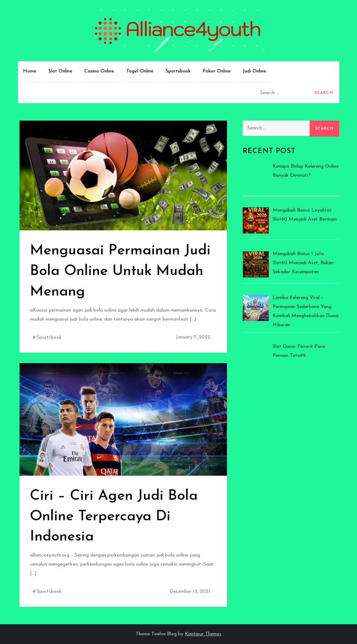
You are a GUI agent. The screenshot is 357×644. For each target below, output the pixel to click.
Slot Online (60, 71)
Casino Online (99, 71)
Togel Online (140, 71)
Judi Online (255, 71)
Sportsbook (178, 71)
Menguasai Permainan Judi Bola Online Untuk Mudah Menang (120, 271)
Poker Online (217, 71)
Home (30, 71)
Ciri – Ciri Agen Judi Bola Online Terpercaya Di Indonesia (114, 517)
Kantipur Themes (203, 634)
